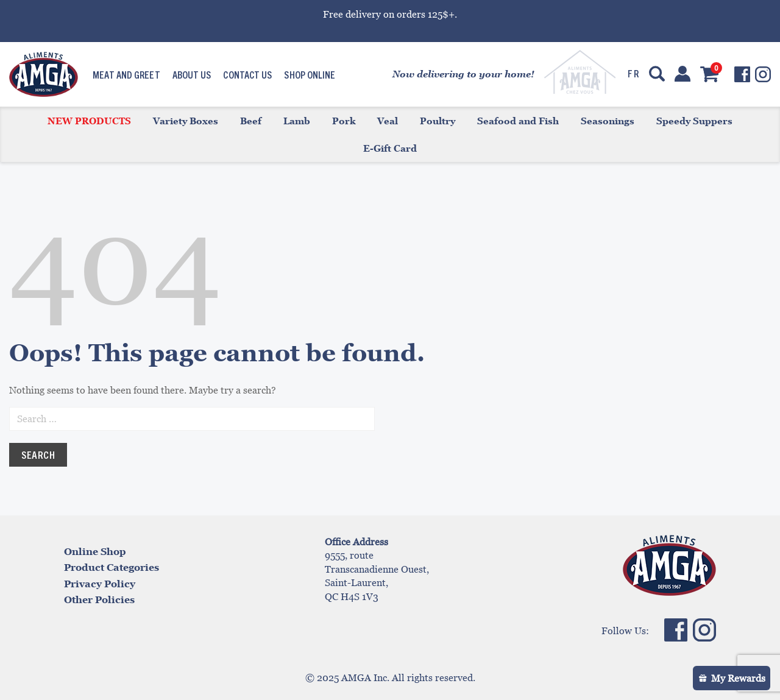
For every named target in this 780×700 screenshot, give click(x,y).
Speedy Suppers (694, 121)
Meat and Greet (126, 74)
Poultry (438, 121)
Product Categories (112, 567)
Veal (388, 121)
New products (89, 121)
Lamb (297, 121)
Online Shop (95, 551)
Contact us (247, 74)
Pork (344, 121)
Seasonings (608, 121)
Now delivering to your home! (463, 74)
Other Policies (99, 599)
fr (633, 73)
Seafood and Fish (518, 121)
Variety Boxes (186, 121)
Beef (251, 121)
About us (192, 74)
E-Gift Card (390, 148)
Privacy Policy (100, 584)
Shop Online (310, 74)
